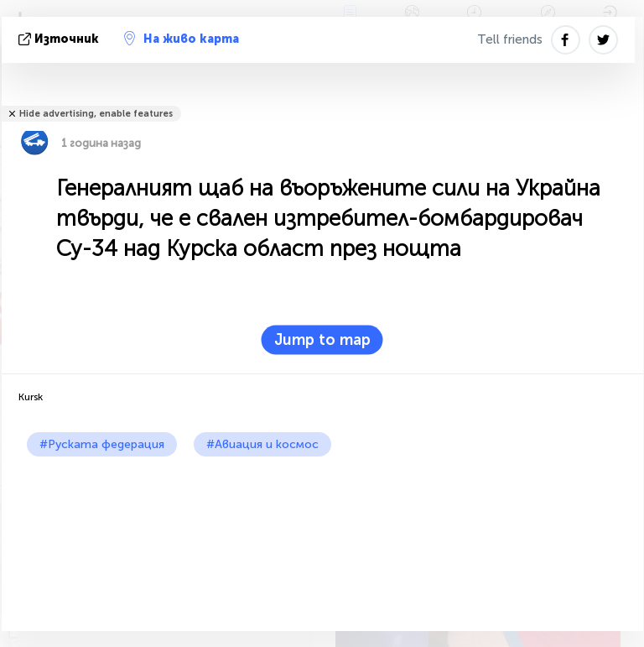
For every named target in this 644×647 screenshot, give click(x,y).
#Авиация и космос (262, 444)
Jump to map (322, 340)
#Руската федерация (102, 444)
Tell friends (510, 39)
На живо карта (182, 39)
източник (60, 39)
